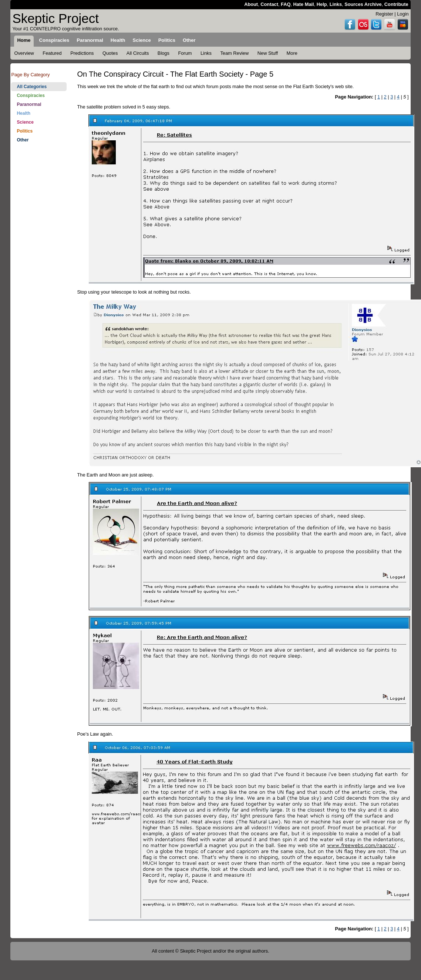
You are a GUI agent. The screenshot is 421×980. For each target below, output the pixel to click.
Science (25, 122)
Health (23, 113)
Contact (269, 4)
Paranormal (29, 104)
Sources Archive (363, 4)
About (251, 4)
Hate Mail (303, 4)
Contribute (396, 4)
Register (384, 14)
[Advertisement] (39, 175)
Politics (25, 131)
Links (336, 4)
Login (403, 14)
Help (322, 4)
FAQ (286, 4)
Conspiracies (31, 96)
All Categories (32, 87)
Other (23, 140)
